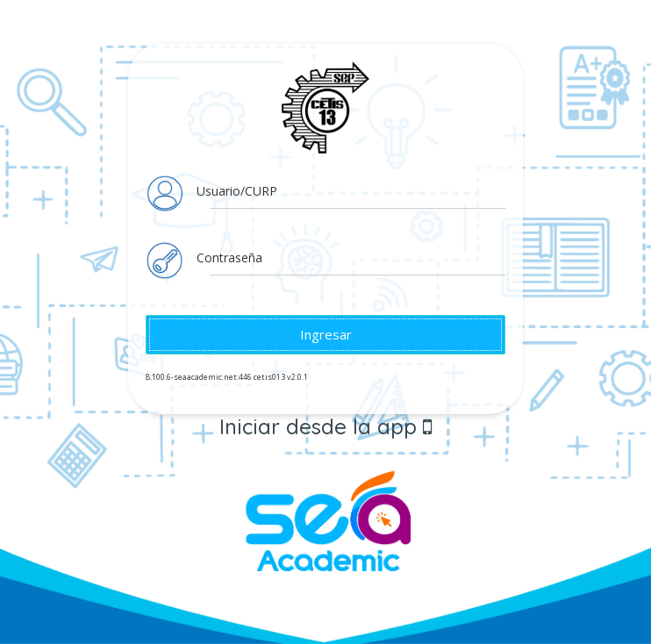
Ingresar (326, 334)
